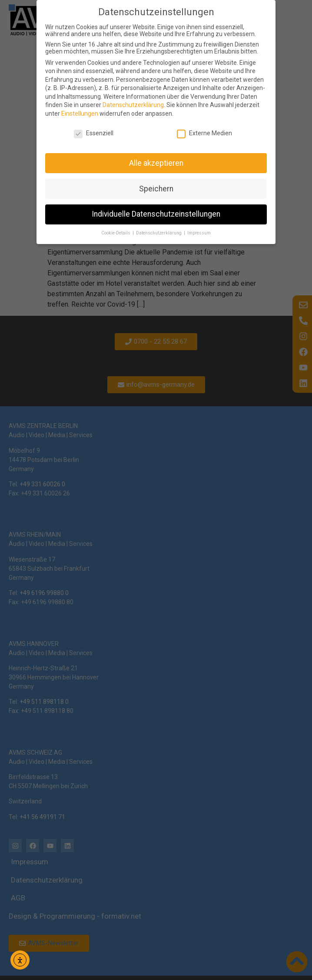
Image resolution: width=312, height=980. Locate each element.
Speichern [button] (156, 189)
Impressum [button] (199, 233)
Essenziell (94, 133)
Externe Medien (204, 133)
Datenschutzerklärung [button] (159, 233)
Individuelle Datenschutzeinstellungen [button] (156, 214)
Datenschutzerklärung (133, 105)
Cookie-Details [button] (116, 233)
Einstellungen (80, 114)
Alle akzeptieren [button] (156, 163)
